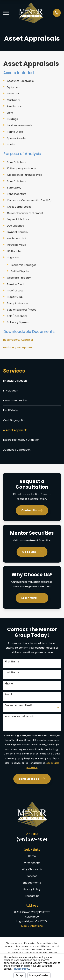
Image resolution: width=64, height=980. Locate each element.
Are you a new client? (19, 705)
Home (32, 856)
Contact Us (32, 510)
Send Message (32, 779)
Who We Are (32, 863)
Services (32, 876)
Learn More (32, 598)
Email (8, 695)
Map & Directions (32, 926)
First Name (12, 662)
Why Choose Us (32, 869)
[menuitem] (32, 381)
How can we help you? (19, 717)
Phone (9, 684)
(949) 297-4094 (32, 839)
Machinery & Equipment (18, 347)
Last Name (12, 673)
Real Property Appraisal (18, 340)
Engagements (32, 883)
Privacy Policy (32, 889)
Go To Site (32, 552)
